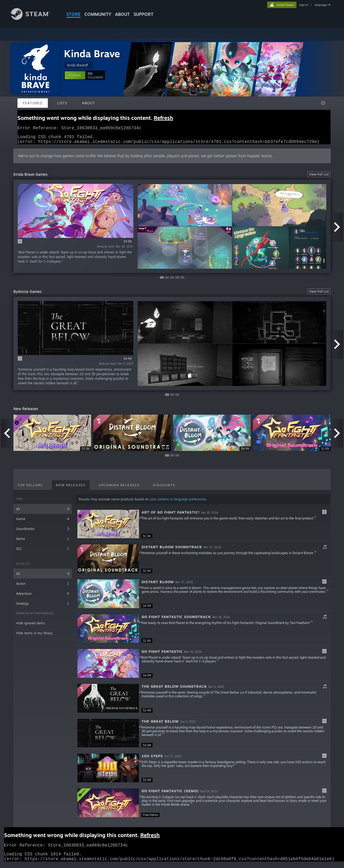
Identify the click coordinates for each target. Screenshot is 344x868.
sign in (304, 5)
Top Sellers (30, 488)
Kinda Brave (92, 54)
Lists (62, 103)
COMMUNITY (98, 14)
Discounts (164, 488)
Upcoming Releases (119, 488)
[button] (75, 75)
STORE (74, 14)
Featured (33, 103)
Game (43, 522)
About (122, 14)
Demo (43, 542)
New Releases (71, 488)
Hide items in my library (34, 636)
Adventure (43, 597)
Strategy (43, 607)
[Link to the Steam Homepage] (34, 18)
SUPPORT (144, 14)
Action (43, 587)
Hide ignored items (31, 626)
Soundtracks (43, 532)
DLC (43, 552)
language (321, 5)
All (43, 512)
